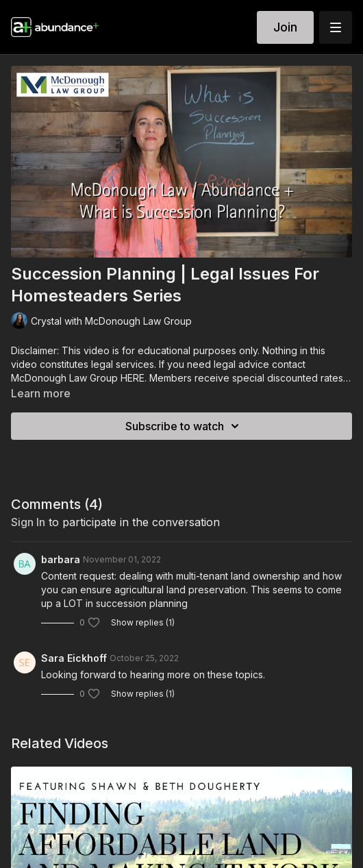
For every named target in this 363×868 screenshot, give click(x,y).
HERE (133, 378)
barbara (61, 559)
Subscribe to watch (184, 426)
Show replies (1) (143, 622)
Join (285, 27)
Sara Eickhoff (74, 658)
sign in (28, 522)
